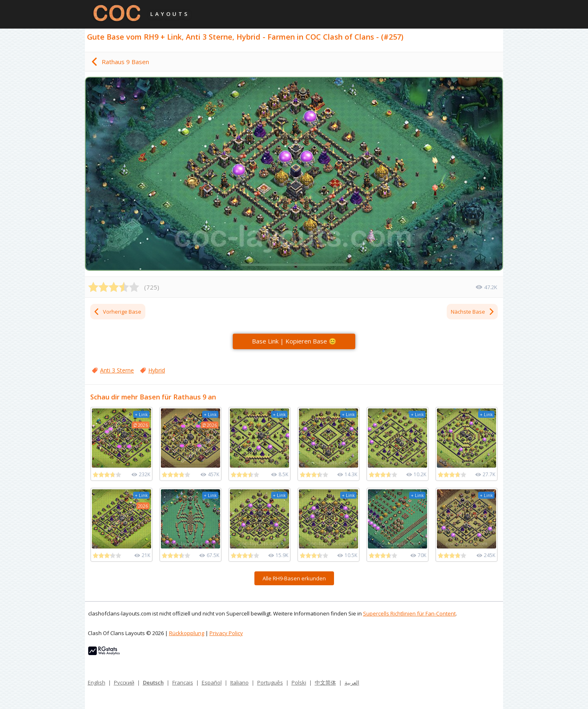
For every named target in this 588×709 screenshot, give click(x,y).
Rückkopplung (187, 633)
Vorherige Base (117, 312)
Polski (299, 682)
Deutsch (153, 682)
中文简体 (325, 682)
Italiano (239, 682)
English (97, 682)
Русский (124, 682)
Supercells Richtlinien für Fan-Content (409, 613)
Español (212, 682)
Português (270, 682)
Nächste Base (473, 312)
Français (183, 682)
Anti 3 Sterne (117, 370)
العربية (352, 682)
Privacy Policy (226, 633)
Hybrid (157, 370)
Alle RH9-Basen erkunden (294, 578)
